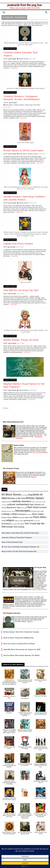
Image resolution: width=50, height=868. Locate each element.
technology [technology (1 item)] (14, 524)
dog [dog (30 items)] (8, 507)
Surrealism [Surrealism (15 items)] (6, 524)
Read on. (34, 477)
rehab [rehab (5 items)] (4, 521)
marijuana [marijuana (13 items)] (22, 514)
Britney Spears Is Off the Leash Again (23, 150)
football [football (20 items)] (43, 507)
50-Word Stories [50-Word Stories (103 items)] (11, 495)
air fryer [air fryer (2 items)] (26, 495)
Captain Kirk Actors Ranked (18, 244)
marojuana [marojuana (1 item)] (29, 514)
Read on (8, 608)
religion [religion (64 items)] (10, 520)
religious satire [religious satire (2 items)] (19, 521)
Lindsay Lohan (29, 105)
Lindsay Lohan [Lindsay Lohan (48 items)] (9, 514)
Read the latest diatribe (39, 590)
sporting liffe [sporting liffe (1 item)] (37, 521)
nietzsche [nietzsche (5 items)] (21, 517)
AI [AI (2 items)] (22, 495)
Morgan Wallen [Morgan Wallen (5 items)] (7, 517)
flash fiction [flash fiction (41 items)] (33, 507)
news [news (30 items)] (15, 517)
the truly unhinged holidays (39, 452)
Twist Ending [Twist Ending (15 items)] (19, 527)
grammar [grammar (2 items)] (4, 511)
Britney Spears (9, 105)
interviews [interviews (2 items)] (34, 511)
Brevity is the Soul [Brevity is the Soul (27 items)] (17, 498)
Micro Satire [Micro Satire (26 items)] (38, 514)
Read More (15, 68)
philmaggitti (13, 59)
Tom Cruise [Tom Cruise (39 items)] (30, 524)
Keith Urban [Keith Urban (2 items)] (40, 511)
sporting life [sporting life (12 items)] (28, 521)
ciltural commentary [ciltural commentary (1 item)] (37, 502)
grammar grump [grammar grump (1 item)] (11, 511)
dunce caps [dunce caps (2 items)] (24, 508)
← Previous (5, 408)
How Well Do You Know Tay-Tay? (21, 290)
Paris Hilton (37, 105)
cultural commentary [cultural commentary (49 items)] (18, 504)
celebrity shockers (24, 59)
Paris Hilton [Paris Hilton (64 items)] (40, 517)
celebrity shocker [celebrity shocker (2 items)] (6, 502)
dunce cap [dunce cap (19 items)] (15, 507)
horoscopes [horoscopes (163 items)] (23, 511)
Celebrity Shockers (10, 49)
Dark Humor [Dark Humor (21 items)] (35, 504)
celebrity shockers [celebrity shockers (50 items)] (22, 501)
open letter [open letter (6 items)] (29, 517)
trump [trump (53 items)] (9, 527)
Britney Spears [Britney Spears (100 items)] (35, 498)
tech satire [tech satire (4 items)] (21, 524)
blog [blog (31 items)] (30, 495)
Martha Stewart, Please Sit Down (21, 340)
